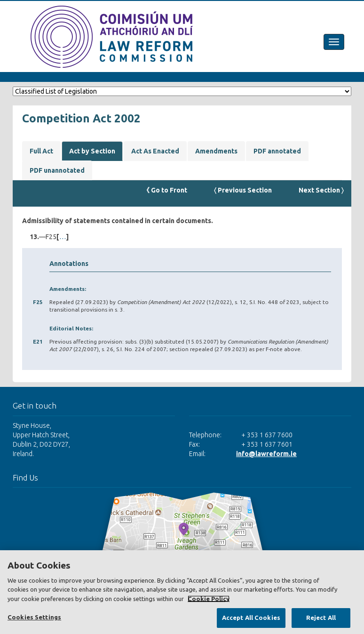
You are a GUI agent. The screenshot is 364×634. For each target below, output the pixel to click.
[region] (182, 592)
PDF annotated (277, 151)
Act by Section (92, 151)
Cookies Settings (34, 617)
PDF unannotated (57, 170)
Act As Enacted (155, 151)
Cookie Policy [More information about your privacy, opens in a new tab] (209, 599)
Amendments (216, 151)
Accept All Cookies (251, 618)
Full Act (41, 151)
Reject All (321, 618)
